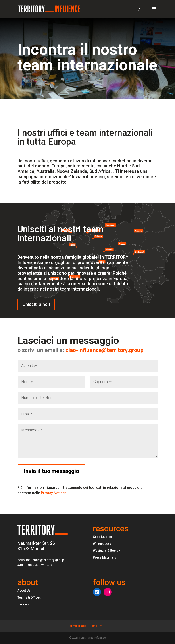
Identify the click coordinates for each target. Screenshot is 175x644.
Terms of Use (77, 626)
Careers (23, 604)
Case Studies (102, 537)
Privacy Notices (54, 493)
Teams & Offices (29, 597)
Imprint (97, 626)
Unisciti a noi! (36, 304)
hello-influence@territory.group (41, 560)
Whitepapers (102, 544)
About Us (24, 590)
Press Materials (104, 557)
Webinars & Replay (106, 551)
